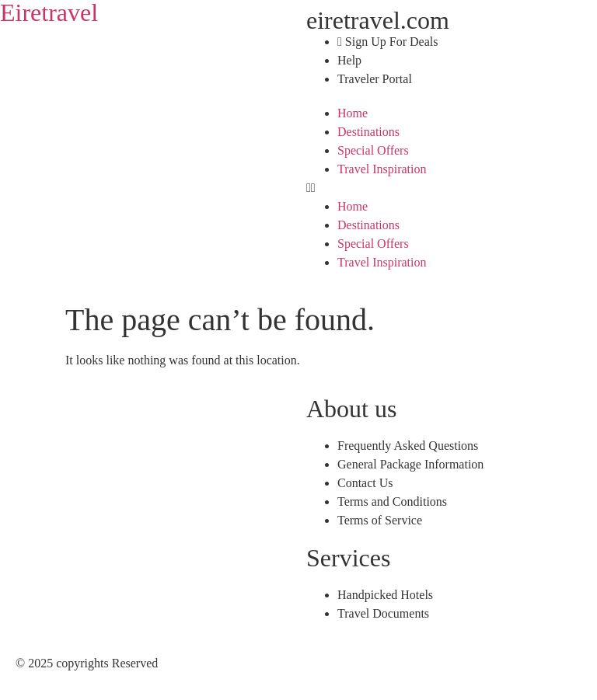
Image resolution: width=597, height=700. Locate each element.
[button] (448, 188)
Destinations (368, 132)
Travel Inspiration (382, 169)
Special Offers (373, 150)
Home (353, 113)
